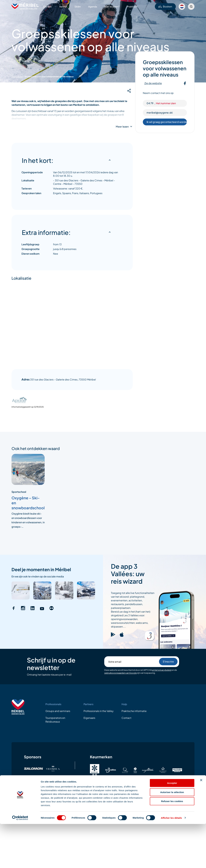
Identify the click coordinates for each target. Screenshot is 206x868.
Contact (126, 718)
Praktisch (132, 6)
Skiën (78, 6)
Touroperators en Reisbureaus (55, 720)
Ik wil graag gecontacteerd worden (167, 122)
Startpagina (17, 77)
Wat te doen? (112, 6)
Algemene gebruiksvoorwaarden (80, 806)
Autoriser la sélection (172, 836)
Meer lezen (122, 127)
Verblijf (63, 6)
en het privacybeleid (162, 670)
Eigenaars (89, 718)
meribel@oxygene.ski (160, 113)
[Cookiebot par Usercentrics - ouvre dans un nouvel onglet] (20, 862)
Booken (165, 6)
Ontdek (47, 6)
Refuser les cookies (172, 845)
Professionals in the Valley (99, 711)
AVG (51, 806)
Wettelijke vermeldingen (26, 806)
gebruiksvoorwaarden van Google (121, 673)
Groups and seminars (58, 711)
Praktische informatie (134, 711)
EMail (178, 806)
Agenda (93, 6)
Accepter (172, 827)
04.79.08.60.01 (190, 806)
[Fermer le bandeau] (201, 824)
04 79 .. (161, 103)
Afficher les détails (171, 862)
